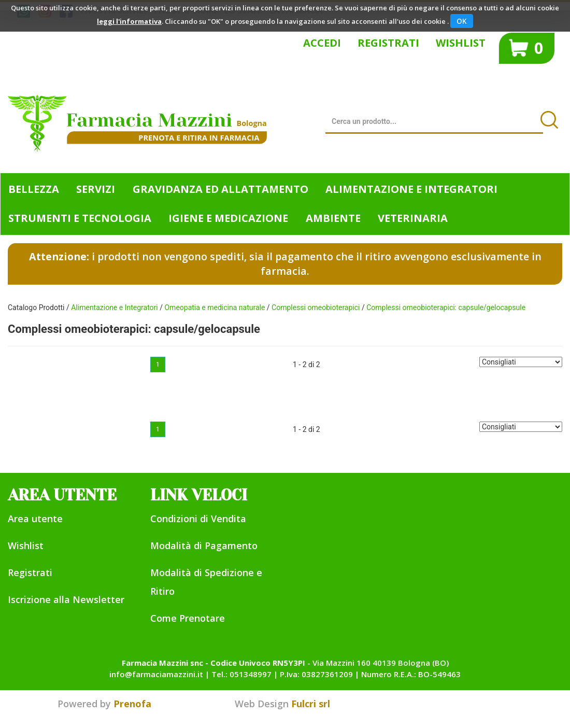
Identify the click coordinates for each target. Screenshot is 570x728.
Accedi (322, 43)
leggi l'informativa (129, 21)
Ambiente (333, 218)
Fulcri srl (311, 704)
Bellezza (34, 189)
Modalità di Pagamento (204, 545)
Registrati (388, 43)
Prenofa (132, 704)
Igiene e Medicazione (228, 218)
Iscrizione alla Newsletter (66, 599)
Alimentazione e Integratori (411, 189)
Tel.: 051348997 (241, 674)
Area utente (35, 519)
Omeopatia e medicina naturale (215, 307)
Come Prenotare (188, 618)
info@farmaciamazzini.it (156, 674)
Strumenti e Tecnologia (80, 218)
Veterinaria (413, 218)
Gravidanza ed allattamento (220, 189)
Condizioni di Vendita (198, 519)
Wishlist (461, 43)
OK (462, 21)
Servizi (96, 189)
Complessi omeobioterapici (316, 307)
